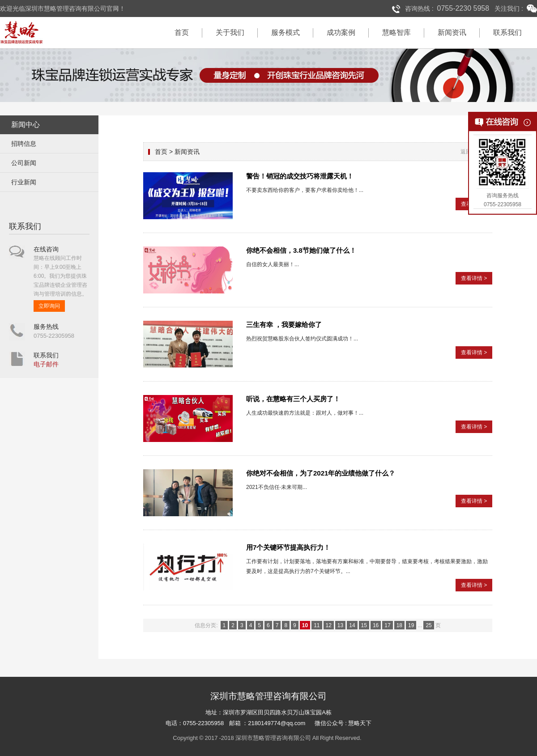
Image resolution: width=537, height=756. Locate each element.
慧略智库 (396, 32)
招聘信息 (24, 144)
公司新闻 (24, 163)
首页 (182, 32)
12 (329, 625)
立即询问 (49, 306)
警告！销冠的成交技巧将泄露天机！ (300, 176)
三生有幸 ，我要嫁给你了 (284, 325)
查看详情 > (474, 278)
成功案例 (341, 32)
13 (340, 625)
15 (364, 625)
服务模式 (286, 32)
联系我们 (507, 32)
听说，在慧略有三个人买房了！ (293, 399)
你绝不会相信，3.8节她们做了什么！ (301, 250)
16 (376, 625)
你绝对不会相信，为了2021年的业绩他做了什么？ (321, 473)
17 (387, 625)
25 (428, 625)
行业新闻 (24, 182)
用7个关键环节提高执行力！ (288, 547)
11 (317, 625)
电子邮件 (46, 364)
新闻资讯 (452, 32)
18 (399, 625)
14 (352, 625)
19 (411, 625)
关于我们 (230, 32)
